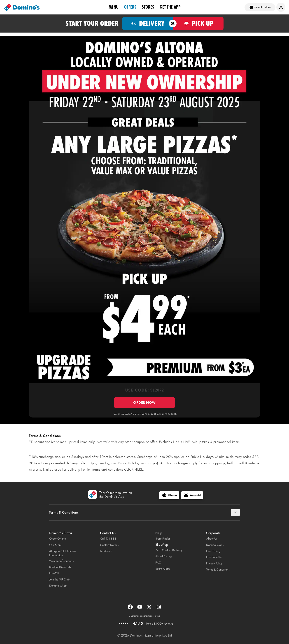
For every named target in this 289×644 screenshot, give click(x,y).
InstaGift (54, 573)
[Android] (192, 495)
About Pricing (163, 556)
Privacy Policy (214, 563)
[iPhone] (169, 495)
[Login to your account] (281, 7)
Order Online (58, 539)
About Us (212, 539)
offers (130, 7)
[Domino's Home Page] (22, 7)
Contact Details (109, 545)
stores (148, 7)
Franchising (213, 551)
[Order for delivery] (148, 24)
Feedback (106, 551)
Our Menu (56, 545)
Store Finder (163, 539)
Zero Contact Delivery (169, 550)
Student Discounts (60, 567)
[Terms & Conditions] (235, 512)
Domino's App (58, 586)
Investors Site (214, 557)
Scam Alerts (163, 569)
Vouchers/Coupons (61, 561)
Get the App (170, 7)
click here (134, 469)
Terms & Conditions (218, 570)
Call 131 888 (108, 539)
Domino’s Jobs (215, 545)
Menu (114, 7)
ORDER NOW (144, 402)
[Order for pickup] (198, 24)
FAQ (158, 563)
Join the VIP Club (59, 579)
